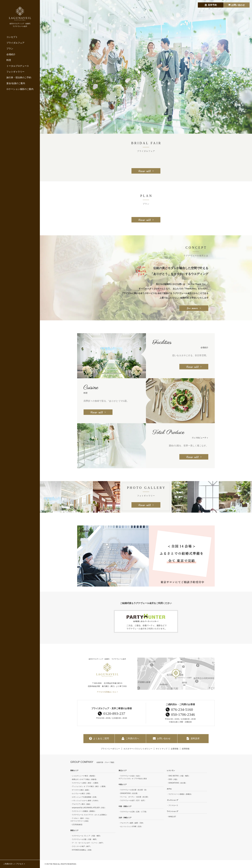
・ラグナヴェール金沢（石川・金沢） (132, 800)
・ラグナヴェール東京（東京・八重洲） (85, 783)
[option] (146, 67)
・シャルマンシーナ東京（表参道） (83, 776)
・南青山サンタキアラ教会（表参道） (84, 779)
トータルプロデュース (18, 66)
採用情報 (186, 749)
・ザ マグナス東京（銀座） (80, 790)
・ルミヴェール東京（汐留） (81, 793)
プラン (10, 49)
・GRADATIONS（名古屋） (129, 793)
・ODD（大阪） (173, 779)
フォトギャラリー (15, 72)
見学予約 (211, 5)
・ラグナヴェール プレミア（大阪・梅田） (86, 836)
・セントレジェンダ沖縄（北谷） (131, 826)
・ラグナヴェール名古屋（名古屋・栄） (133, 790)
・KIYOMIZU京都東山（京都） (81, 850)
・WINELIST (171, 817)
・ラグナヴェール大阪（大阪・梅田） (84, 839)
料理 (9, 60)
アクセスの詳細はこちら (106, 692)
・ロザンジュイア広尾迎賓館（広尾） (84, 797)
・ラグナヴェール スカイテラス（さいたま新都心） (89, 815)
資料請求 (193, 738)
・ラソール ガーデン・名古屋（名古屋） (134, 797)
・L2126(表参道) (76, 825)
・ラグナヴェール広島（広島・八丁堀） (133, 812)
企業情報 (175, 749)
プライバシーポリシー (110, 749)
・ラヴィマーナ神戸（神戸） (81, 846)
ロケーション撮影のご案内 (20, 89)
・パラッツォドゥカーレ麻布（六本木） (85, 801)
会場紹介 (11, 54)
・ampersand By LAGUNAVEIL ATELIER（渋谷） (88, 808)
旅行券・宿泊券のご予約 (19, 77)
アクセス (20, 864)
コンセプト (12, 37)
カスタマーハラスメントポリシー (138, 749)
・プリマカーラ (172, 805)
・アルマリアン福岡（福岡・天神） (131, 823)
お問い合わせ (162, 738)
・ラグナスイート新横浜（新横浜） (83, 811)
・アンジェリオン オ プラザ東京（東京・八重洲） (89, 786)
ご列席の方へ (9, 864)
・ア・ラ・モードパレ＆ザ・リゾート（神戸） (87, 843)
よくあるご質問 (99, 738)
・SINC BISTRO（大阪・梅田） (178, 776)
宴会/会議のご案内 (16, 83)
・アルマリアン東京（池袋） (81, 804)
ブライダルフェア (15, 43)
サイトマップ (162, 749)
